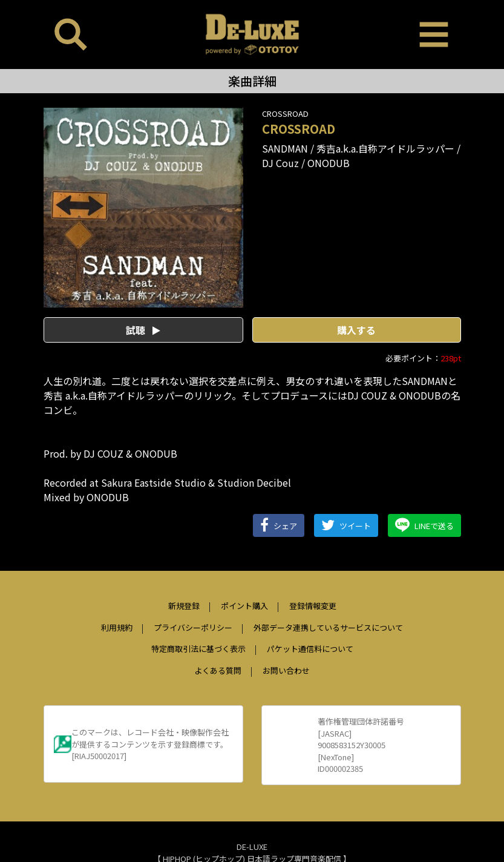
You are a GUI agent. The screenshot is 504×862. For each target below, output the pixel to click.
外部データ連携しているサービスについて (328, 627)
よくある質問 (218, 670)
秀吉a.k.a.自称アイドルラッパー (385, 148)
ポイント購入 (244, 606)
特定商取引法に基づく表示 (198, 649)
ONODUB (329, 163)
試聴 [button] (143, 330)
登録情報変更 (313, 606)
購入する (356, 330)
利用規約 (117, 627)
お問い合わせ (286, 670)
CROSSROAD (285, 114)
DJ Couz (280, 163)
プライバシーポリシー (193, 627)
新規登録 (184, 606)
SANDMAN (285, 148)
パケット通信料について (310, 649)
